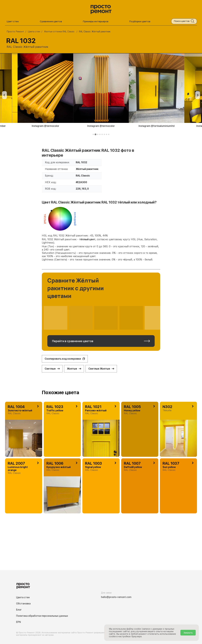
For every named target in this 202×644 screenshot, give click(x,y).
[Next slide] (198, 95)
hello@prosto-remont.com (116, 597)
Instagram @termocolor (45, 126)
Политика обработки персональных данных (42, 616)
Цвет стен (13, 21)
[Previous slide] (4, 95)
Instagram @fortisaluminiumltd (157, 126)
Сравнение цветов (51, 21)
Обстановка (23, 604)
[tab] (93, 134)
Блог (19, 610)
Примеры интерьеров (96, 21)
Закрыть (188, 633)
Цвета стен (23, 597)
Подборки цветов (140, 21)
